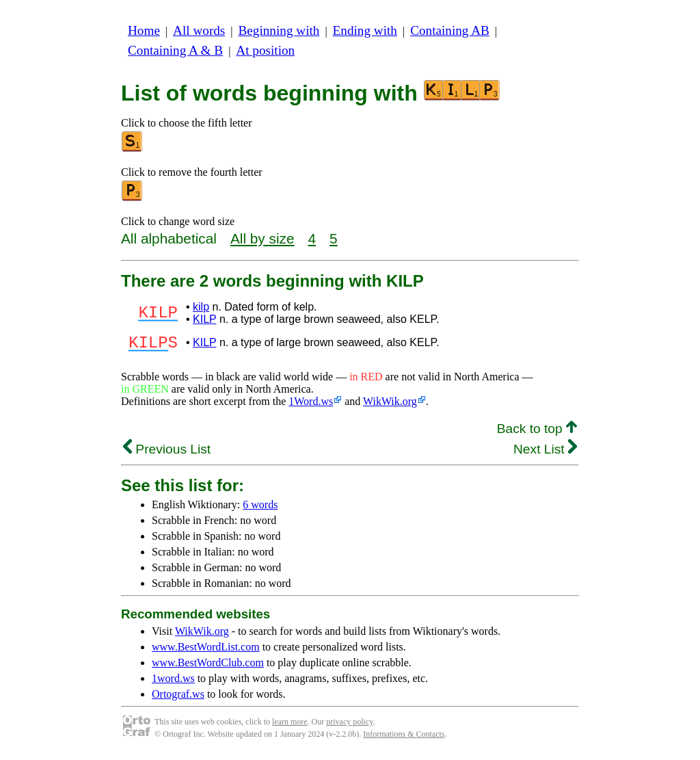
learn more (290, 726)
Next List (545, 453)
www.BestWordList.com (206, 651)
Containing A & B (175, 50)
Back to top (537, 433)
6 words (260, 509)
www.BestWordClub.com (208, 667)
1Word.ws (311, 405)
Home (144, 30)
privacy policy (349, 726)
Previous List (167, 453)
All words (199, 30)
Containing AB (450, 30)
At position (265, 50)
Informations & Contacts (404, 738)
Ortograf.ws (178, 698)
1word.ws (173, 682)
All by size (262, 238)
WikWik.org (390, 405)
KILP (204, 319)
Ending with (365, 30)
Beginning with (279, 30)
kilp (201, 307)
